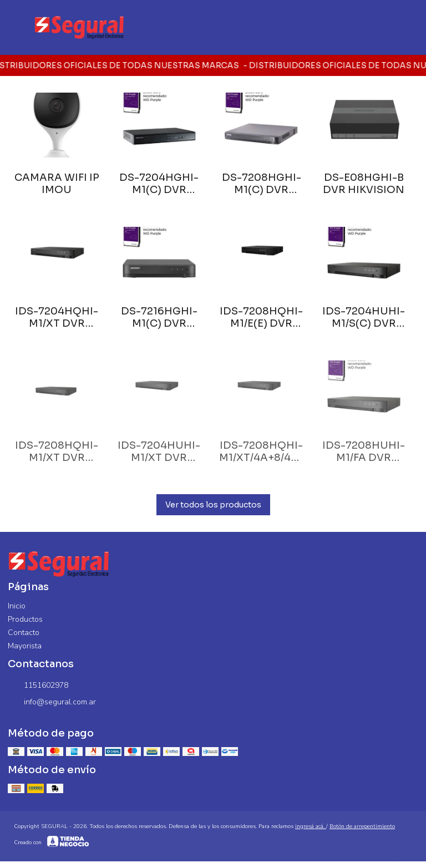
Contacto (24, 633)
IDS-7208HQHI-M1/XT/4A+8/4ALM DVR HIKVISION (262, 451)
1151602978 (38, 686)
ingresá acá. (311, 826)
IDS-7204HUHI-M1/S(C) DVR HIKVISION (364, 317)
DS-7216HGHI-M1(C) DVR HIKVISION (159, 317)
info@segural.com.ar (52, 702)
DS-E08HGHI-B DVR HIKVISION (364, 184)
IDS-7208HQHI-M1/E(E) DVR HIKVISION (261, 317)
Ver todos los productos (213, 505)
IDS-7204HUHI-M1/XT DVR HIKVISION (159, 451)
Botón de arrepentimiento (362, 826)
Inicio (17, 606)
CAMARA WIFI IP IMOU (57, 184)
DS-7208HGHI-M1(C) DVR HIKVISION (262, 184)
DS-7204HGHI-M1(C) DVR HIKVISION (159, 184)
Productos (25, 619)
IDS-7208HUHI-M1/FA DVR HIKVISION (364, 451)
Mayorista (25, 646)
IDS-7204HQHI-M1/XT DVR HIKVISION (57, 317)
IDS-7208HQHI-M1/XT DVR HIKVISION (57, 451)
